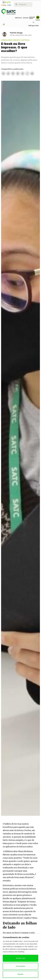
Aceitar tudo (21, 958)
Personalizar (20, 966)
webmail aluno (32, 18)
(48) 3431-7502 (34, 26)
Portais (38, 20)
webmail (26, 18)
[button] (4, 24)
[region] (20, 957)
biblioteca (18, 18)
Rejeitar (21, 974)
